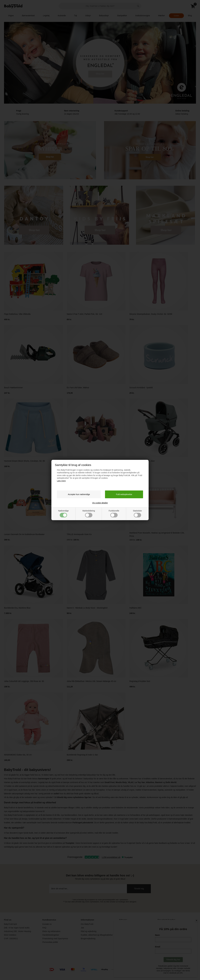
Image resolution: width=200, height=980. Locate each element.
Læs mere (61, 481)
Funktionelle (114, 514)
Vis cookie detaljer (100, 503)
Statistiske (137, 514)
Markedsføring (89, 514)
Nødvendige (63, 514)
